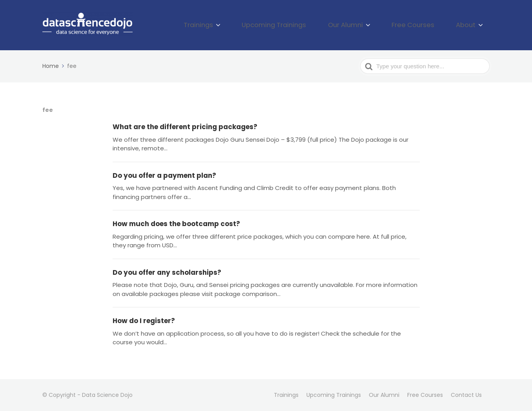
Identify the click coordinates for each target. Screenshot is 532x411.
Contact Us (466, 395)
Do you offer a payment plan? (164, 175)
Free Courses (426, 25)
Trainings (244, 25)
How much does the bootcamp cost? (176, 224)
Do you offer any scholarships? (167, 272)
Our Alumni (368, 25)
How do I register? (144, 321)
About (470, 25)
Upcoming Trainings (308, 25)
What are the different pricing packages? (185, 127)
